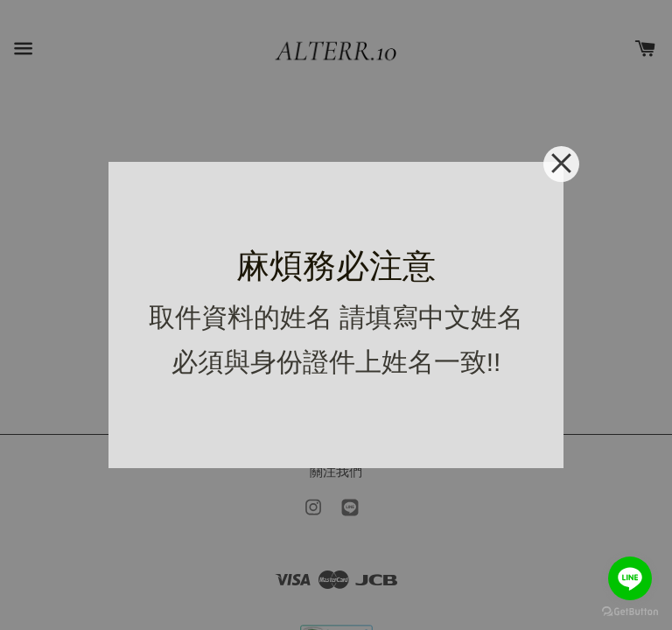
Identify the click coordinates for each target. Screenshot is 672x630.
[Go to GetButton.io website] (630, 612)
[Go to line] (630, 578)
